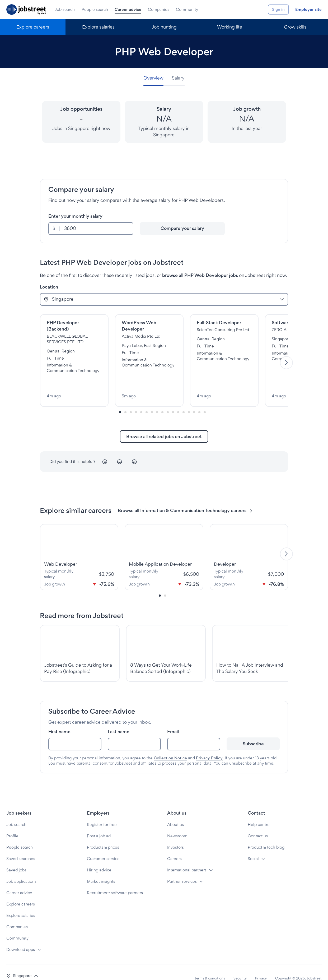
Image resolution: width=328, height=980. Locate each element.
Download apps (21, 937)
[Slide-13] (189, 400)
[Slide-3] (136, 400)
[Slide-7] (157, 400)
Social (253, 846)
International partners (187, 858)
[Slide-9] (168, 400)
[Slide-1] (125, 400)
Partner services (182, 869)
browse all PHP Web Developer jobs (200, 275)
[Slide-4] (141, 400)
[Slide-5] (147, 400)
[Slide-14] (194, 400)
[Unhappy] (105, 450)
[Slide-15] (199, 400)
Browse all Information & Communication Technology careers (186, 498)
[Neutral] (120, 450)
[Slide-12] (184, 400)
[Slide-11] (178, 400)
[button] (22, 964)
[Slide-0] (120, 400)
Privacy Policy (209, 746)
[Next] (286, 357)
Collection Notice (170, 746)
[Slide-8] (162, 400)
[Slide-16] (205, 400)
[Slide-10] (173, 400)
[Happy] (134, 450)
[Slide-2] (131, 400)
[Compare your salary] (182, 229)
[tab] (156, 78)
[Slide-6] (152, 400)
